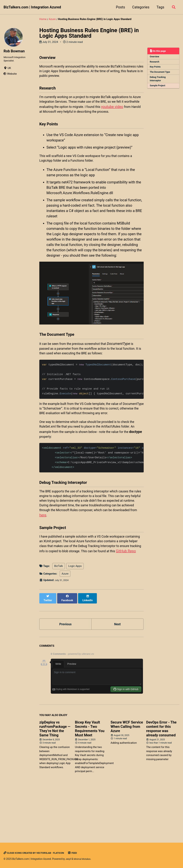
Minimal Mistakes (84, 859)
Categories (139, 7)
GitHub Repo (103, 600)
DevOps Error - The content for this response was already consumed (161, 777)
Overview (155, 57)
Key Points (156, 68)
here (111, 554)
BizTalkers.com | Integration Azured (32, 7)
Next (117, 671)
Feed (81, 853)
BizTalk (59, 616)
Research (155, 63)
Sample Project (159, 89)
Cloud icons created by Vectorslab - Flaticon (38, 853)
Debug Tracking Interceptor (159, 82)
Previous (65, 671)
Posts (119, 7)
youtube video (50, 120)
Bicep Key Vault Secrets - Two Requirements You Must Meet (90, 777)
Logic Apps (75, 616)
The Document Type (161, 74)
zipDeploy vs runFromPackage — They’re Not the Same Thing (55, 777)
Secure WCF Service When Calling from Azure (127, 774)
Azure (65, 623)
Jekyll (69, 859)
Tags (159, 7)
